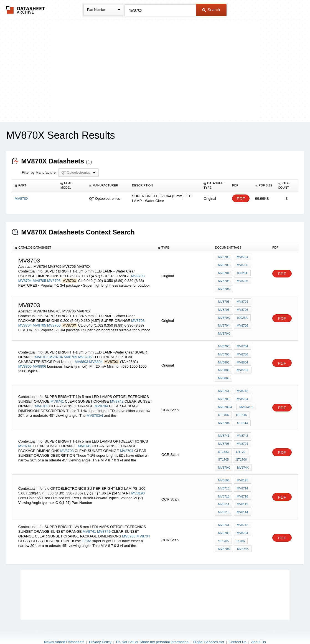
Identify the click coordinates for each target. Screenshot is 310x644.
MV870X (224, 272)
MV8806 (39, 360)
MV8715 (224, 483)
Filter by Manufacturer (39, 172)
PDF (241, 199)
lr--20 (240, 441)
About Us (258, 625)
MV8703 (138, 275)
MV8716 (242, 483)
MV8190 (138, 480)
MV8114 (242, 498)
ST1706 (223, 406)
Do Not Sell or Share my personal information (152, 625)
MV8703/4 (95, 407)
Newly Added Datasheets (64, 625)
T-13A (87, 525)
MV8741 (57, 393)
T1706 (240, 525)
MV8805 (25, 360)
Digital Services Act (209, 625)
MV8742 (117, 393)
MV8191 (242, 468)
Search (211, 10)
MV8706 (54, 280)
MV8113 (224, 498)
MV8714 (242, 475)
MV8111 (224, 490)
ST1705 (257, 441)
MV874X (224, 456)
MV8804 (96, 355)
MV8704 (25, 280)
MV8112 (242, 490)
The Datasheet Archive (26, 10)
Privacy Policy (100, 625)
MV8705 (39, 280)
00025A (242, 272)
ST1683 (223, 441)
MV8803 (82, 355)
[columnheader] (35, 186)
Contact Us (238, 625)
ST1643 (242, 413)
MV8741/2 (246, 398)
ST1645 (241, 406)
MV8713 (224, 475)
